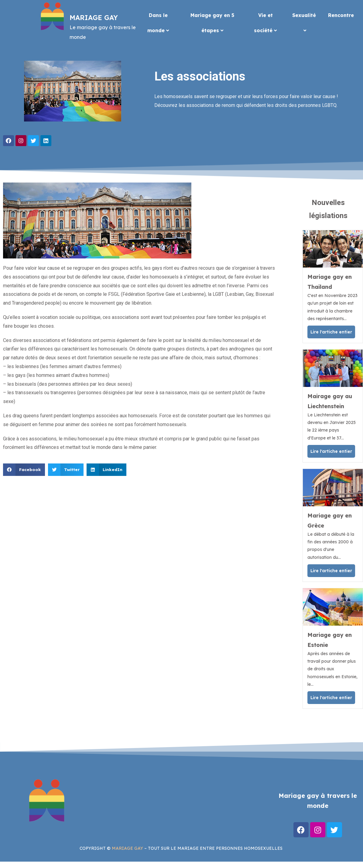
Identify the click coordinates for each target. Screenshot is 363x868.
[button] (24, 470)
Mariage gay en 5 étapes (212, 23)
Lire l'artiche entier (331, 332)
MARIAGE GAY (127, 848)
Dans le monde (158, 23)
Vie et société (265, 23)
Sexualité (304, 22)
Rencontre (341, 15)
